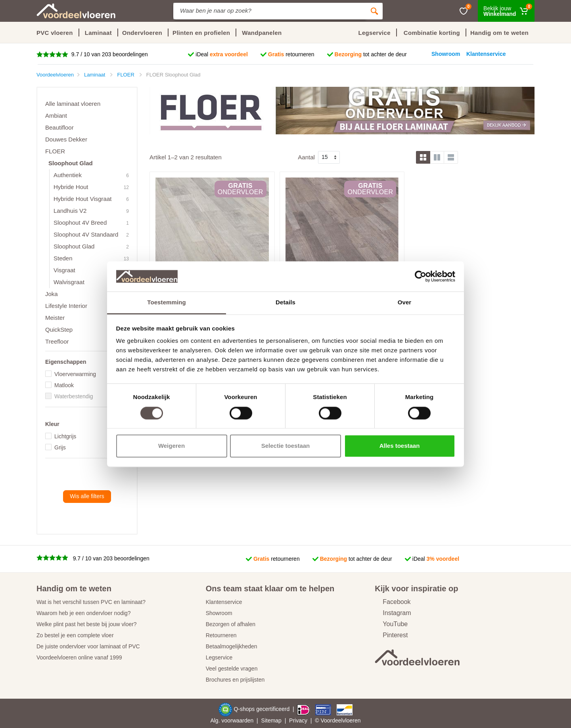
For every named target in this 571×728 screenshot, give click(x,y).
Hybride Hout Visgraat (82, 199)
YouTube (391, 624)
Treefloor (57, 341)
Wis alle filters (87, 496)
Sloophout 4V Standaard (86, 234)
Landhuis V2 (70, 211)
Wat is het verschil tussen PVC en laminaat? (91, 602)
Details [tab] (285, 303)
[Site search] (270, 11)
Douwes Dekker (66, 139)
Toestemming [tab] (167, 303)
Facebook (393, 602)
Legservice (219, 657)
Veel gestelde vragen (232, 669)
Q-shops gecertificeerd (262, 709)
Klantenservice (224, 602)
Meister (55, 318)
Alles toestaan (400, 446)
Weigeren (171, 446)
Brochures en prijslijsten (235, 680)
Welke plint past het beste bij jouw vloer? (87, 624)
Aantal (306, 157)
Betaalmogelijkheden (232, 646)
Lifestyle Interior (66, 306)
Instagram (393, 613)
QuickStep (59, 330)
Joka (52, 294)
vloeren (352, 720)
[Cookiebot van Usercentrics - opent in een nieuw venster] (421, 276)
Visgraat (64, 270)
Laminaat (98, 33)
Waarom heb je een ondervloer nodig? (84, 613)
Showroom (219, 613)
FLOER (55, 151)
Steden (63, 258)
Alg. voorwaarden (232, 720)
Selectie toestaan (286, 446)
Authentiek (68, 175)
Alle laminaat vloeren (73, 104)
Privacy (298, 720)
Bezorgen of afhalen (231, 624)
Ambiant (56, 116)
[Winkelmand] (506, 11)
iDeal (222, 54)
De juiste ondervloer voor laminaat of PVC (88, 646)
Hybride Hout (71, 187)
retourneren (291, 54)
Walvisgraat (69, 282)
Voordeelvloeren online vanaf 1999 (79, 657)
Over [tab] (405, 303)
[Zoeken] (374, 11)
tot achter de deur (371, 54)
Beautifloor (59, 127)
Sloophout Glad (71, 163)
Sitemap (271, 720)
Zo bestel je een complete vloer (75, 635)
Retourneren (221, 635)
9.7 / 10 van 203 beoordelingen (109, 54)
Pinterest (391, 635)
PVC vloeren (55, 33)
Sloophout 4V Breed (80, 223)
